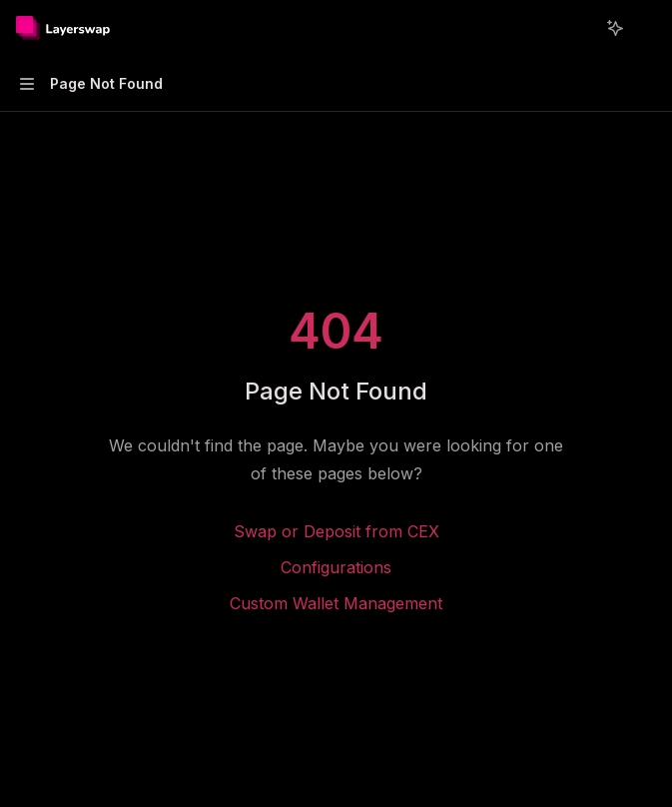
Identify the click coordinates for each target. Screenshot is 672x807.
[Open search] (578, 28)
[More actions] (646, 28)
